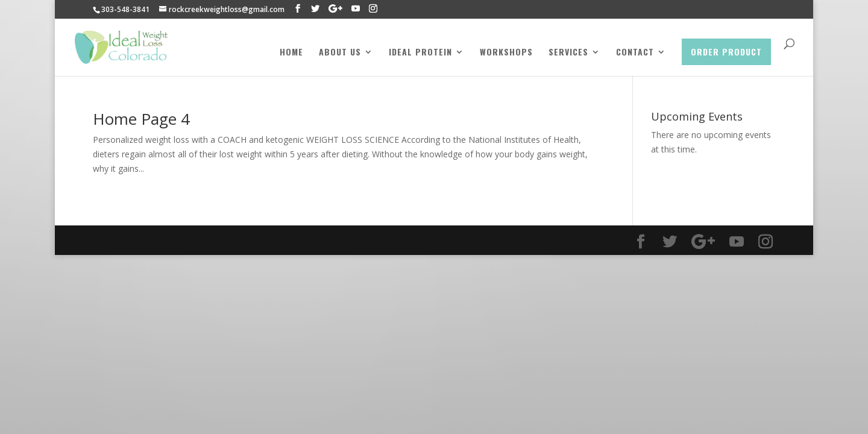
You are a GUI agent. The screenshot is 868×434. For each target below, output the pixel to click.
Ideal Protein (420, 53)
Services (568, 53)
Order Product (726, 52)
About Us (340, 53)
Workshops (506, 53)
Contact (635, 53)
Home (291, 53)
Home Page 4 (141, 119)
